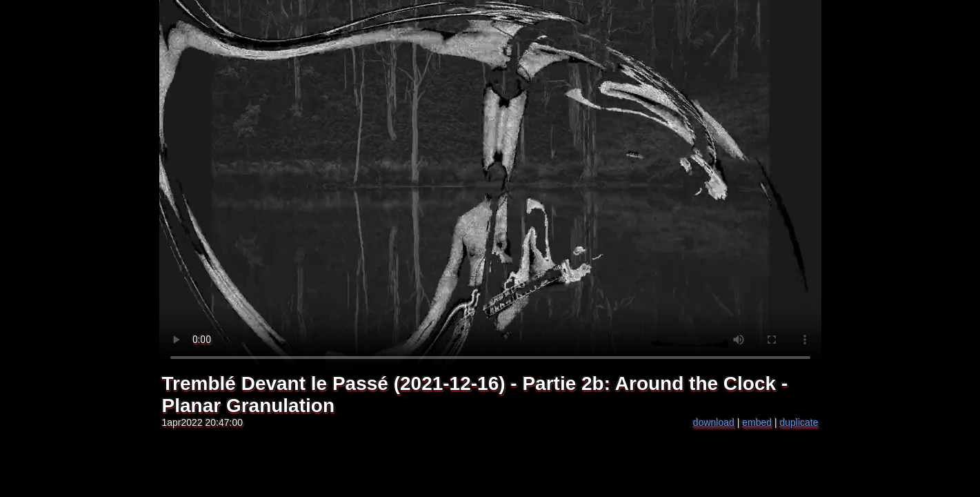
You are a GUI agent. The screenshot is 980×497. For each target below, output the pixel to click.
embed (757, 422)
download (714, 422)
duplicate (799, 422)
